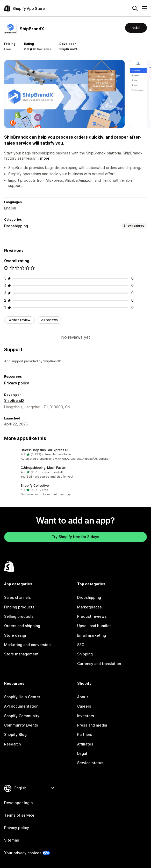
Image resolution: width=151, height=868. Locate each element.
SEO (81, 645)
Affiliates (85, 744)
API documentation (21, 706)
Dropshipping (16, 226)
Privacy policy (17, 383)
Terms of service (19, 815)
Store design (16, 635)
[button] (75, 455)
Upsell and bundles (94, 626)
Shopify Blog (15, 734)
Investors (86, 716)
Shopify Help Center (22, 697)
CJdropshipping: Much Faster (43, 468)
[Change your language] (34, 788)
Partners (85, 734)
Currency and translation (99, 664)
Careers (84, 706)
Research (12, 744)
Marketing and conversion (27, 645)
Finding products (19, 607)
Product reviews (92, 616)
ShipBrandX (68, 49)
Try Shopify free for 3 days (75, 537)
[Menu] (144, 8)
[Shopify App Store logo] (24, 8)
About (83, 697)
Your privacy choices (23, 853)
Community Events (21, 725)
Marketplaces (89, 607)
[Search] (135, 8)
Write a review (19, 320)
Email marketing (92, 635)
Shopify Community (22, 716)
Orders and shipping (22, 626)
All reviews (49, 320)
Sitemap (12, 840)
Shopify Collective (35, 486)
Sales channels (17, 597)
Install (136, 28)
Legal (82, 753)
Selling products (19, 616)
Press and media (92, 725)
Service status (90, 763)
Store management (21, 654)
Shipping (85, 654)
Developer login (18, 803)
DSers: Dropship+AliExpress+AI (45, 450)
